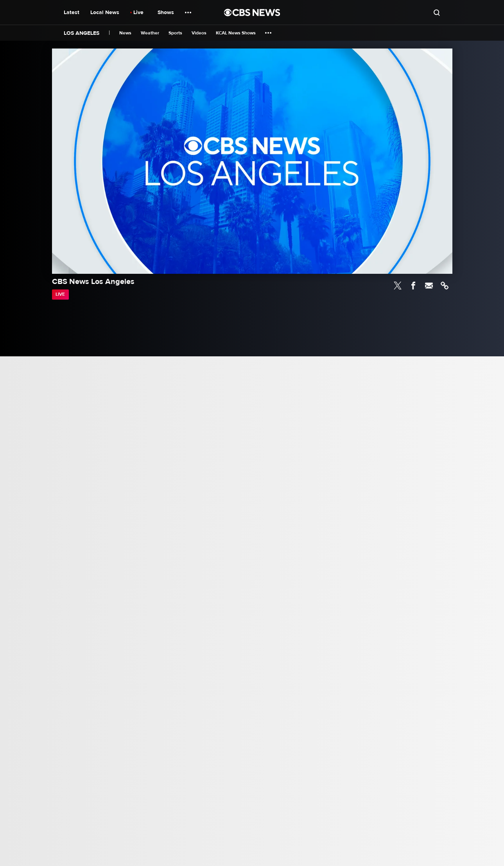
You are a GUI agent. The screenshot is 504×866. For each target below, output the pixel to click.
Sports (175, 33)
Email (429, 286)
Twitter (398, 286)
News (125, 33)
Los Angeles (82, 33)
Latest (72, 12)
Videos (199, 33)
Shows (166, 12)
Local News (105, 12)
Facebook (413, 286)
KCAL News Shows (236, 33)
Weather (150, 33)
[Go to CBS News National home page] (252, 13)
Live (138, 12)
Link (445, 286)
